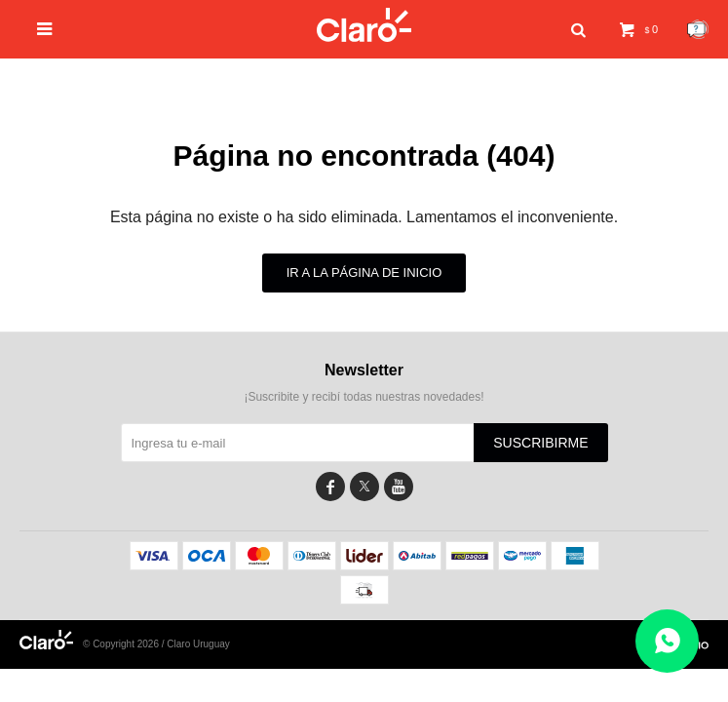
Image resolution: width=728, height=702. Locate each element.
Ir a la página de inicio (364, 273)
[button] (578, 30)
